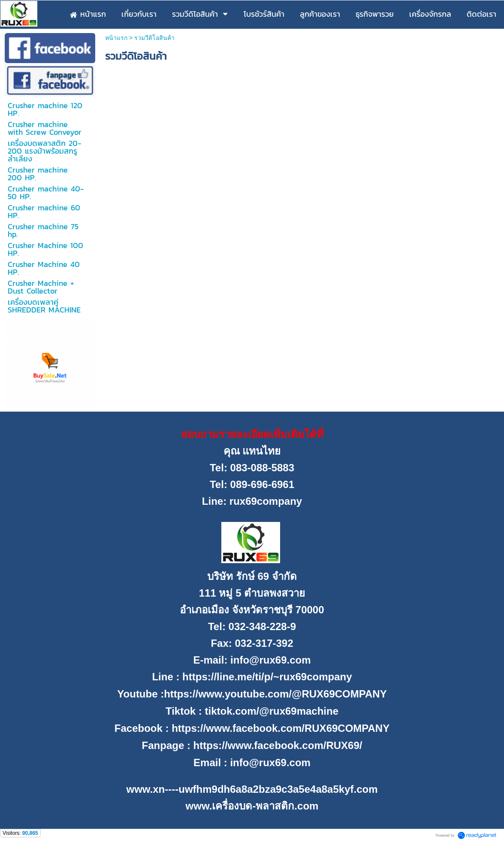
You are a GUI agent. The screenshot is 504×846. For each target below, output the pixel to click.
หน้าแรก (116, 38)
